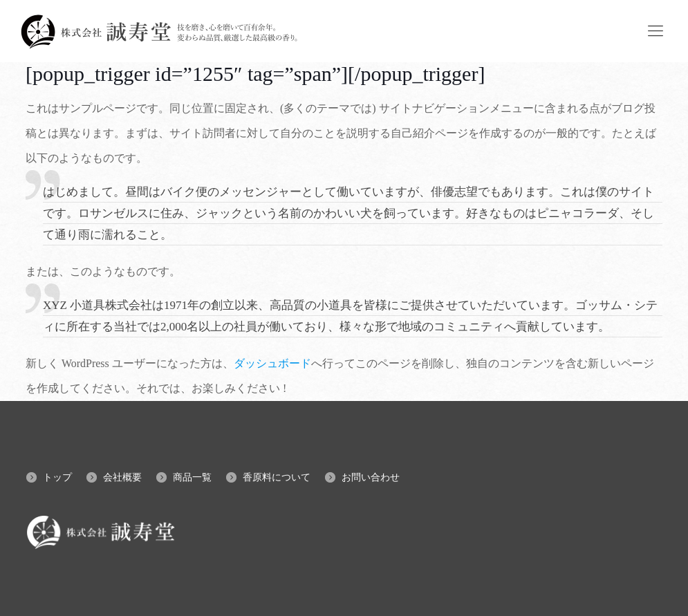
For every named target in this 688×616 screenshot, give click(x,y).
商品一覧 (192, 477)
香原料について (277, 477)
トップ (57, 477)
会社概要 (122, 477)
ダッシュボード (272, 363)
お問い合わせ (371, 477)
